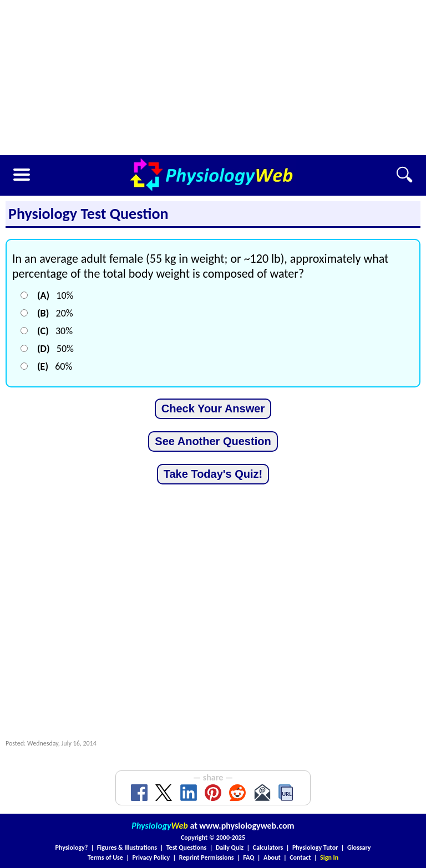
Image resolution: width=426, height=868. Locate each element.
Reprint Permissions (207, 857)
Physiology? (72, 847)
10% (55, 295)
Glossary (359, 847)
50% (55, 349)
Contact (300, 857)
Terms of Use (105, 857)
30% (55, 331)
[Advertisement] (213, 78)
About (272, 857)
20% (55, 313)
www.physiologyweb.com (247, 826)
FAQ (248, 857)
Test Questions (187, 847)
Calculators (268, 847)
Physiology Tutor (315, 847)
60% (55, 366)
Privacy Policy (151, 857)
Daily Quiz (230, 847)
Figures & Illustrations (127, 847)
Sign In (329, 857)
